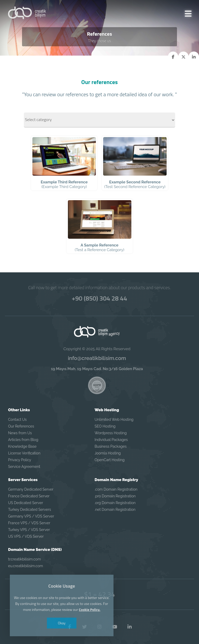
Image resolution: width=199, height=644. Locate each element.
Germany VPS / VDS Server (31, 516)
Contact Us (17, 420)
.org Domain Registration (115, 503)
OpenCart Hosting (110, 460)
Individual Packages (111, 440)
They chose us (99, 41)
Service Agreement (24, 467)
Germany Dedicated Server (31, 489)
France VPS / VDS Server (29, 523)
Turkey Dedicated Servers (29, 510)
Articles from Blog (23, 440)
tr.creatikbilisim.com (24, 559)
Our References (21, 426)
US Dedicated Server (26, 503)
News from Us (20, 433)
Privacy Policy (20, 460)
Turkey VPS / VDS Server (29, 530)
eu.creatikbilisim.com (26, 566)
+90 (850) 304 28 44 (99, 298)
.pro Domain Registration (115, 496)
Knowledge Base (22, 446)
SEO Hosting (105, 426)
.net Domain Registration (115, 510)
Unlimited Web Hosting (114, 420)
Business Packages (111, 446)
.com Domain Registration (116, 489)
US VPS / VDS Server (26, 536)
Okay (62, 623)
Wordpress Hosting (111, 433)
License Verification (24, 453)
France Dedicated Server (29, 496)
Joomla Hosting (108, 453)
